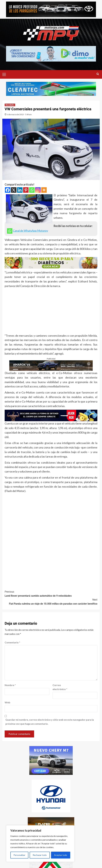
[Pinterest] (26, 190)
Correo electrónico (60, 687)
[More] (44, 190)
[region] (40, 844)
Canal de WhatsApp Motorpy (30, 231)
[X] (14, 190)
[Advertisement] (51, 312)
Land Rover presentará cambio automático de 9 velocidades (51, 594)
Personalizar (19, 855)
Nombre (10, 685)
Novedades (10, 105)
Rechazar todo (40, 855)
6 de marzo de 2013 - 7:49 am (19, 114)
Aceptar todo (61, 855)
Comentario (12, 642)
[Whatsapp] (32, 190)
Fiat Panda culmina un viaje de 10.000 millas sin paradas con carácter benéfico (51, 601)
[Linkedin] (20, 190)
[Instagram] (38, 190)
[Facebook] (8, 190)
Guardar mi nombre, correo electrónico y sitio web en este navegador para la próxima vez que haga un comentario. (50, 722)
